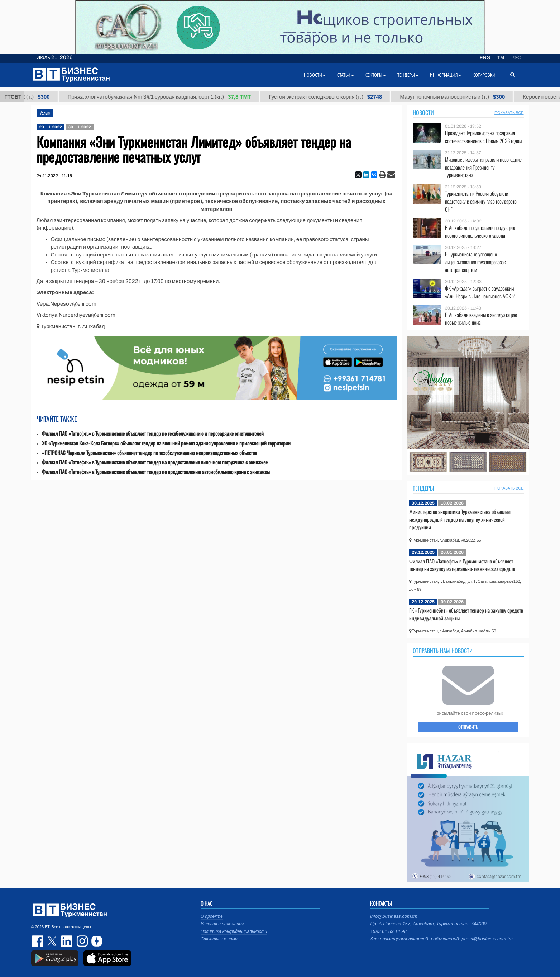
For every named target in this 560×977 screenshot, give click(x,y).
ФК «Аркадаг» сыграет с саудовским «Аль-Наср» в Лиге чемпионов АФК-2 (480, 292)
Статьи (346, 75)
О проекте (212, 916)
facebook (38, 941)
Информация (446, 75)
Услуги (45, 113)
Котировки (484, 75)
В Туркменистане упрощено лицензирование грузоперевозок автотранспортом (475, 262)
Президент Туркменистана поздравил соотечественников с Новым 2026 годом (483, 137)
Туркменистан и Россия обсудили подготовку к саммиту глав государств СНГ (481, 201)
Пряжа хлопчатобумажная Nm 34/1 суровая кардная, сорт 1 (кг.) (166, 97)
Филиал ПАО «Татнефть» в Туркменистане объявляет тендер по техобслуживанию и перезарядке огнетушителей (153, 433)
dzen (96, 941)
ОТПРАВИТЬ (468, 727)
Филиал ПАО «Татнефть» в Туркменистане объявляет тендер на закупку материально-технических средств (462, 565)
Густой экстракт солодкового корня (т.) (332, 97)
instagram (81, 941)
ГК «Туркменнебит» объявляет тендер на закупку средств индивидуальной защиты (466, 614)
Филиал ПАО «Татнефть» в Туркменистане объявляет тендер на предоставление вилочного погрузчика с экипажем (155, 462)
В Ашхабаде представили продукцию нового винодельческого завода (480, 232)
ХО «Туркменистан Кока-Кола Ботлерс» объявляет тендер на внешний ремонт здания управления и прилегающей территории (166, 443)
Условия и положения (222, 924)
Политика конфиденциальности (234, 931)
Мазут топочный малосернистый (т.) (459, 97)
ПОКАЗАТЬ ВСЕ (509, 113)
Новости (423, 113)
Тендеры (423, 488)
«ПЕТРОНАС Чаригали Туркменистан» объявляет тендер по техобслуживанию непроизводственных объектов (149, 453)
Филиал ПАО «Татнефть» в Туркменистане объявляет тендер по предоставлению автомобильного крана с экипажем (156, 472)
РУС (516, 58)
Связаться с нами (219, 939)
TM (501, 58)
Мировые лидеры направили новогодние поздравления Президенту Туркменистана (483, 167)
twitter (53, 941)
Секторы (376, 75)
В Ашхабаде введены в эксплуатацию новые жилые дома (481, 319)
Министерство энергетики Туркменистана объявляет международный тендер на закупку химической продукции (460, 519)
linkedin (67, 941)
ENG (485, 58)
